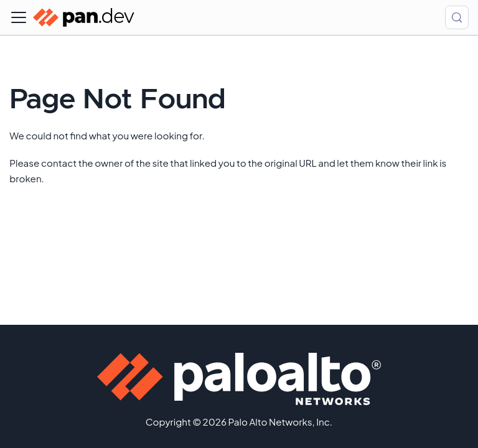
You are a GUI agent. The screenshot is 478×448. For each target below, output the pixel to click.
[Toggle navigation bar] (19, 17)
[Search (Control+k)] (457, 17)
